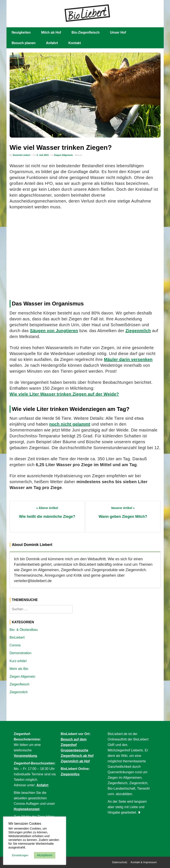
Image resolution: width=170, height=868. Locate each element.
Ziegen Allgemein (63, 155)
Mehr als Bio (19, 669)
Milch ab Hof (51, 32)
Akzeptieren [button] (45, 855)
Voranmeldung (25, 756)
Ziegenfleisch (19, 684)
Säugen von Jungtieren (54, 331)
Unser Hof (118, 32)
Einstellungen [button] (20, 855)
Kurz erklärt (18, 661)
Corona (15, 645)
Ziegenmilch (138, 331)
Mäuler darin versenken (128, 359)
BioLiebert (17, 637)
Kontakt (75, 43)
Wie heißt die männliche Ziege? (47, 517)
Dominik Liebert (21, 155)
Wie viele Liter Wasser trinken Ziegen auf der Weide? (64, 394)
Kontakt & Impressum (144, 862)
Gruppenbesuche (75, 750)
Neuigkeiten (21, 32)
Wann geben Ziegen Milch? (123, 517)
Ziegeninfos (70, 774)
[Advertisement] (85, 256)
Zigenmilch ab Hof (75, 761)
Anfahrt (52, 43)
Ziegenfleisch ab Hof (77, 756)
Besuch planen (24, 43)
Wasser (79, 155)
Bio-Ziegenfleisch (85, 32)
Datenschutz (120, 862)
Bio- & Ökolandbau (24, 630)
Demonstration (21, 653)
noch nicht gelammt (70, 424)
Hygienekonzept (27, 809)
